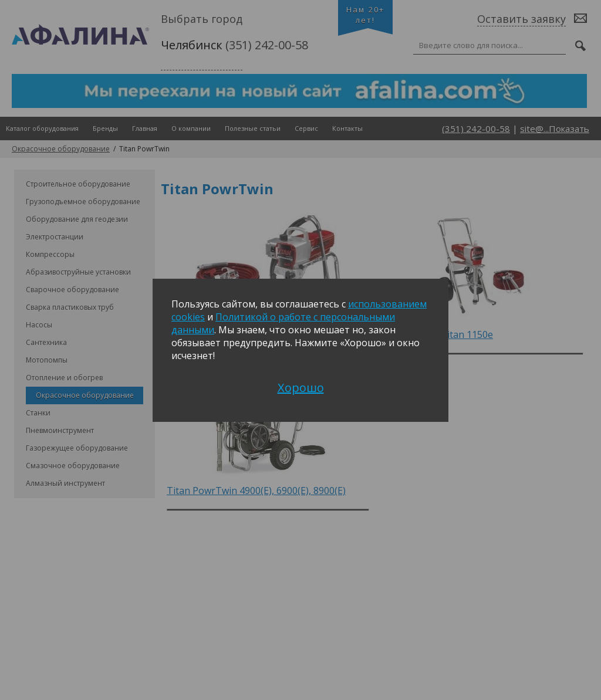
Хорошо (301, 388)
